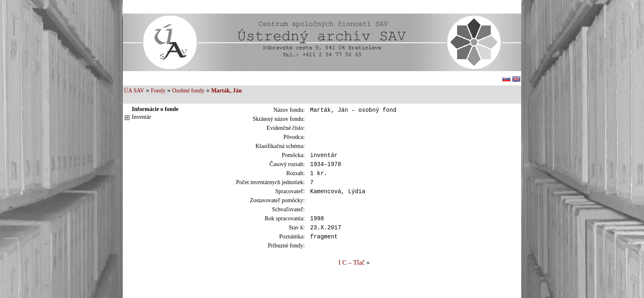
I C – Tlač (352, 274)
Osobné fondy (188, 91)
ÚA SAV (134, 91)
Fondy (158, 91)
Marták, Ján (227, 91)
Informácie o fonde (155, 109)
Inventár (141, 117)
